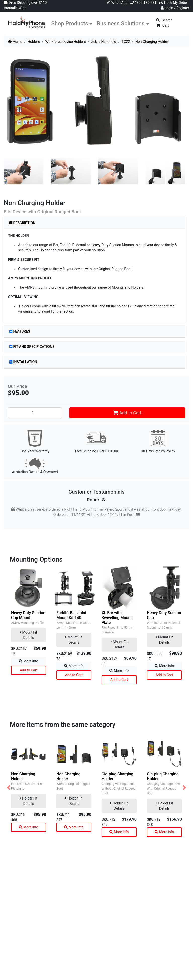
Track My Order (173, 3)
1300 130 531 (143, 3)
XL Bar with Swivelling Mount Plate (117, 618)
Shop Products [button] (70, 23)
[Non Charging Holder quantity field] (35, 413)
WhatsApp (117, 3)
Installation (23, 362)
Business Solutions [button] (120, 23)
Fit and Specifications (32, 347)
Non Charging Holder (23, 776)
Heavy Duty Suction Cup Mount (28, 615)
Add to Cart (127, 413)
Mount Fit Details (29, 635)
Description (22, 223)
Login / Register (175, 8)
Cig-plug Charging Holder (117, 776)
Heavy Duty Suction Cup (164, 615)
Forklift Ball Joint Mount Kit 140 (71, 615)
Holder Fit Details (29, 801)
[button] (9, 788)
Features (20, 331)
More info (29, 661)
